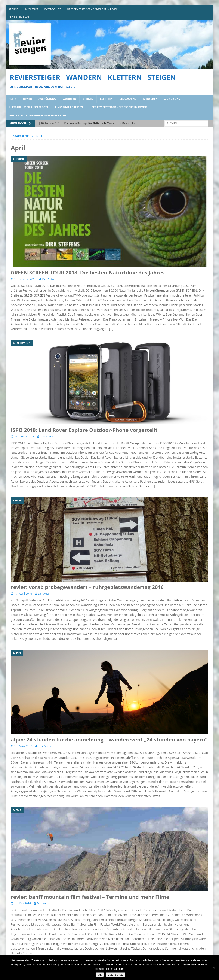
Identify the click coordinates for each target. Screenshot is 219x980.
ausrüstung (47, 99)
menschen (150, 99)
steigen (88, 99)
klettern (106, 99)
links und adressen (69, 107)
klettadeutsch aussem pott (29, 107)
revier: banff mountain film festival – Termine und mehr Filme (90, 897)
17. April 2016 (23, 594)
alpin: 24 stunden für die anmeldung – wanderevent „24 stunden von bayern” (109, 739)
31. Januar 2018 (24, 436)
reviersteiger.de (19, 17)
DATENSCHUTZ (53, 9)
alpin (13, 99)
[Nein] (214, 968)
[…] (111, 329)
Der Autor (49, 279)
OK (100, 975)
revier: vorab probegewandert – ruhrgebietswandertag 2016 (87, 587)
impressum (31, 9)
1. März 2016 (23, 903)
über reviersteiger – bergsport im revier (92, 9)
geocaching (128, 99)
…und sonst (173, 99)
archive (14, 9)
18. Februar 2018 (25, 279)
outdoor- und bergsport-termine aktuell (39, 116)
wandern (69, 99)
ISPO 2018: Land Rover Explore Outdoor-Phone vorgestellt (84, 430)
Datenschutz (115, 975)
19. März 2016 (23, 746)
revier (27, 99)
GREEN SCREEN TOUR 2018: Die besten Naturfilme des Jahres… (90, 272)
